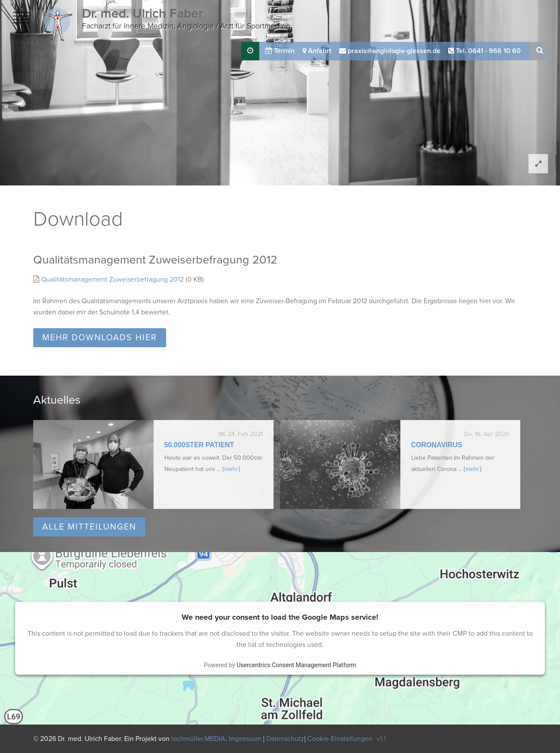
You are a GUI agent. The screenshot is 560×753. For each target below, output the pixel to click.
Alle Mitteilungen (89, 527)
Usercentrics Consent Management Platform (296, 665)
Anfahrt (317, 51)
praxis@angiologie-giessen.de (390, 51)
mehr (231, 469)
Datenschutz (285, 739)
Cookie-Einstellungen (340, 739)
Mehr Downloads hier (100, 338)
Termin (280, 51)
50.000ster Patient (199, 445)
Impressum (246, 739)
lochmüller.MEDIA (198, 739)
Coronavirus (437, 445)
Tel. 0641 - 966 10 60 (484, 51)
